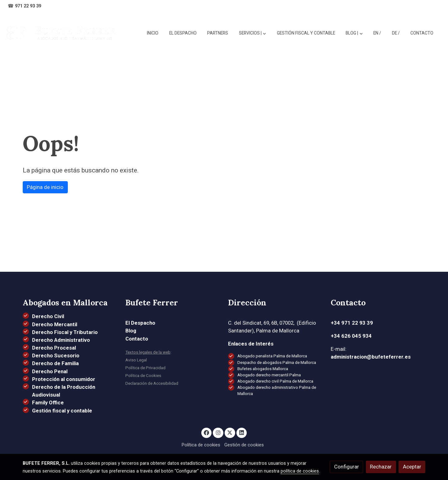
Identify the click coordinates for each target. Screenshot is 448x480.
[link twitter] (230, 432)
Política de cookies (201, 445)
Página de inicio (45, 187)
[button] (354, 33)
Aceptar (412, 467)
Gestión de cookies (244, 445)
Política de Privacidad (145, 368)
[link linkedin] (242, 432)
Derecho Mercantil (55, 324)
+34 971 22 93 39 (352, 323)
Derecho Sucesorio (56, 355)
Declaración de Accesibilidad (152, 383)
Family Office (48, 402)
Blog (131, 331)
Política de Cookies (143, 376)
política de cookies (300, 471)
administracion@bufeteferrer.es (371, 357)
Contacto (137, 339)
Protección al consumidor (64, 379)
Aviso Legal (136, 360)
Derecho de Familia (55, 363)
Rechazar (381, 467)
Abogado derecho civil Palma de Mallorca (275, 381)
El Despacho (140, 323)
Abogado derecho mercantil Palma (269, 375)
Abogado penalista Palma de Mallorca (272, 356)
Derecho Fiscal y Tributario (65, 332)
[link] (61, 33)
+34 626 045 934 (351, 336)
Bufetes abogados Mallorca (263, 369)
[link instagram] (218, 432)
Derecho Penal (50, 371)
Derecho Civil (48, 316)
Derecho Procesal (54, 348)
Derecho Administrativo (61, 340)
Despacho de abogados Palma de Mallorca (277, 362)
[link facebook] (207, 432)
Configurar (347, 467)
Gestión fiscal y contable (62, 411)
